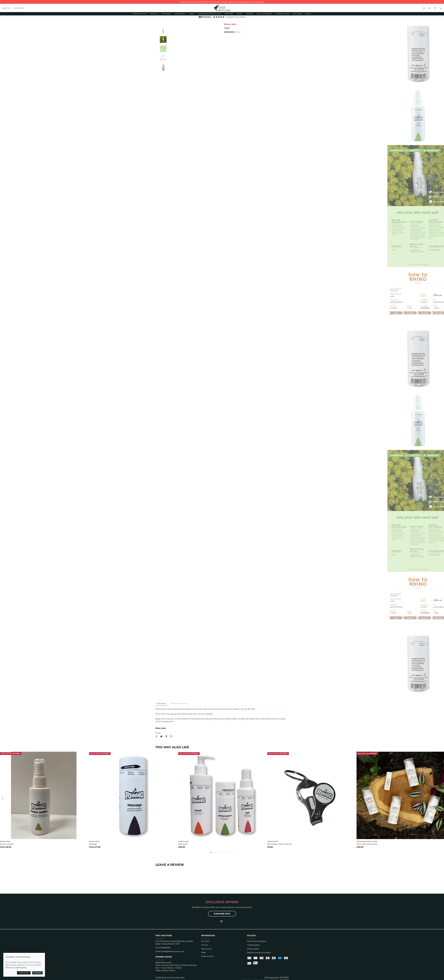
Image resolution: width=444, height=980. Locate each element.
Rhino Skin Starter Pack (367, 844)
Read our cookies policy (16, 968)
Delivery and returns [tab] (179, 703)
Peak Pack (183, 844)
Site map (180, 978)
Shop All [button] (154, 14)
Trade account (208, 956)
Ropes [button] (239, 14)
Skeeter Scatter (7, 844)
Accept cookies (24, 973)
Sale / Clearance (264, 14)
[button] (430, 8)
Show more (161, 728)
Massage (93, 844)
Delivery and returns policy (259, 953)
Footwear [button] (166, 14)
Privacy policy (253, 949)
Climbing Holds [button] (282, 14)
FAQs (204, 953)
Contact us (19, 8)
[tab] (209, 852)
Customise (37, 973)
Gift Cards (298, 14)
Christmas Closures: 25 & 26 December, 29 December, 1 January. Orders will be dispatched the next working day (222, 2)
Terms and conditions (257, 941)
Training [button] (249, 14)
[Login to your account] (424, 8)
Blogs (309, 14)
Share (158, 733)
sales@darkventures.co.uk (173, 951)
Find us (205, 945)
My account (206, 949)
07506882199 (164, 948)
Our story (205, 941)
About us (6, 8)
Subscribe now (222, 914)
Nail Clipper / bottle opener (280, 844)
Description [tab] (161, 703)
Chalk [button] (192, 14)
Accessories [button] (180, 14)
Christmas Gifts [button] (140, 14)
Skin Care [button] (229, 14)
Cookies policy (253, 945)
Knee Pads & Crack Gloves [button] (210, 14)
